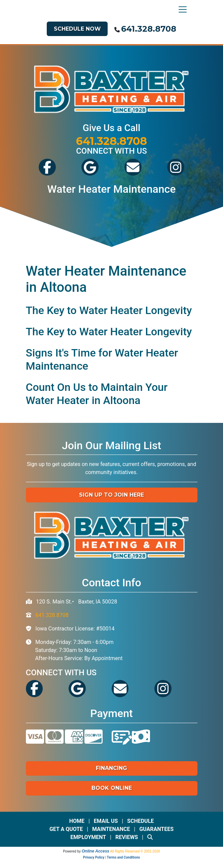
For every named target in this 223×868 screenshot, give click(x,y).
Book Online (112, 788)
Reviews (127, 837)
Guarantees (156, 829)
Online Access (96, 851)
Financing (112, 768)
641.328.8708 (149, 29)
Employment (88, 837)
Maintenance (111, 829)
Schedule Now (77, 29)
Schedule (140, 821)
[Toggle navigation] (181, 9)
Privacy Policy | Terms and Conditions (112, 857)
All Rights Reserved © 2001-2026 (135, 851)
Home (77, 821)
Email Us (106, 821)
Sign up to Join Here (112, 495)
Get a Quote (66, 829)
